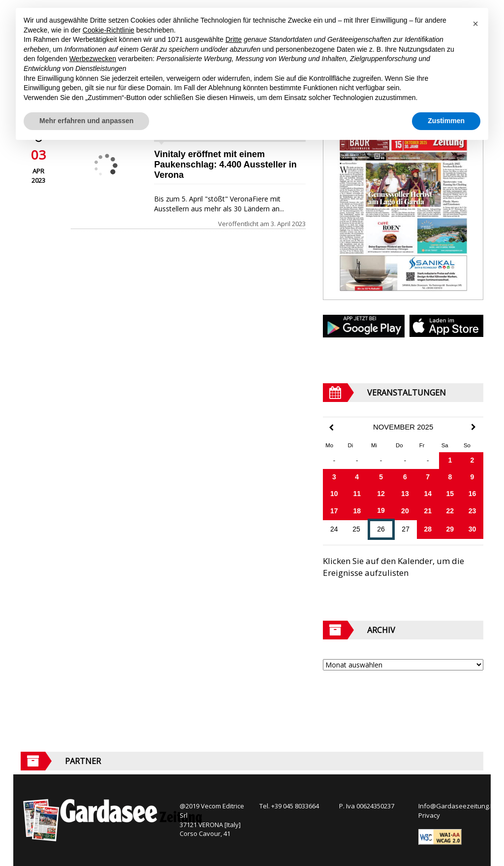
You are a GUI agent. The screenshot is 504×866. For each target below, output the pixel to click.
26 (381, 529)
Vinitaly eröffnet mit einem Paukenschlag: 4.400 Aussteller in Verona (225, 165)
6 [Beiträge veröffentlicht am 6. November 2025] (405, 477)
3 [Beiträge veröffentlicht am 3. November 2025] (334, 477)
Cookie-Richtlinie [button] (109, 30)
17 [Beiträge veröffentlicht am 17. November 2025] (334, 511)
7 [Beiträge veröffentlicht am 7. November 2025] (428, 477)
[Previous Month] (331, 428)
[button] (475, 24)
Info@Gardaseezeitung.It (456, 806)
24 (334, 529)
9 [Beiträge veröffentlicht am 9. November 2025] (472, 477)
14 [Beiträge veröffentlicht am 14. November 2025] (428, 494)
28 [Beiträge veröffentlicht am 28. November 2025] (428, 529)
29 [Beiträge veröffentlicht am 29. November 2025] (450, 529)
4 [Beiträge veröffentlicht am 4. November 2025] (357, 477)
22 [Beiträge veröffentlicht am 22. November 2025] (450, 511)
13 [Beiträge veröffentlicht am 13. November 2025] (405, 494)
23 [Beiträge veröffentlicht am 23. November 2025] (472, 511)
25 (356, 529)
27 (406, 529)
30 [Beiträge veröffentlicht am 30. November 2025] (472, 529)
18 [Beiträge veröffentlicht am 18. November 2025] (357, 511)
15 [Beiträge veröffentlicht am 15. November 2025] (450, 494)
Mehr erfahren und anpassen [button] (86, 121)
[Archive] (403, 665)
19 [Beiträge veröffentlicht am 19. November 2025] (381, 510)
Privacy (429, 815)
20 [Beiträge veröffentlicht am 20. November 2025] (405, 511)
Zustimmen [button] (446, 121)
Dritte (234, 39)
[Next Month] (473, 427)
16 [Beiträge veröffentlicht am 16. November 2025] (472, 494)
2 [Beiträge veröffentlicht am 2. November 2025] (472, 460)
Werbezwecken (93, 59)
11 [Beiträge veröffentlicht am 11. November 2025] (357, 494)
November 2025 (403, 427)
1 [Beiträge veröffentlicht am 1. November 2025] (450, 460)
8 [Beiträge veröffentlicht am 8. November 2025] (450, 477)
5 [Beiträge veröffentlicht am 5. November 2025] (381, 477)
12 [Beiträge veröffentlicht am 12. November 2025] (381, 494)
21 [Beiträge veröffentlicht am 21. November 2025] (428, 511)
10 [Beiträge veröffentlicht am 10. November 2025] (334, 494)
